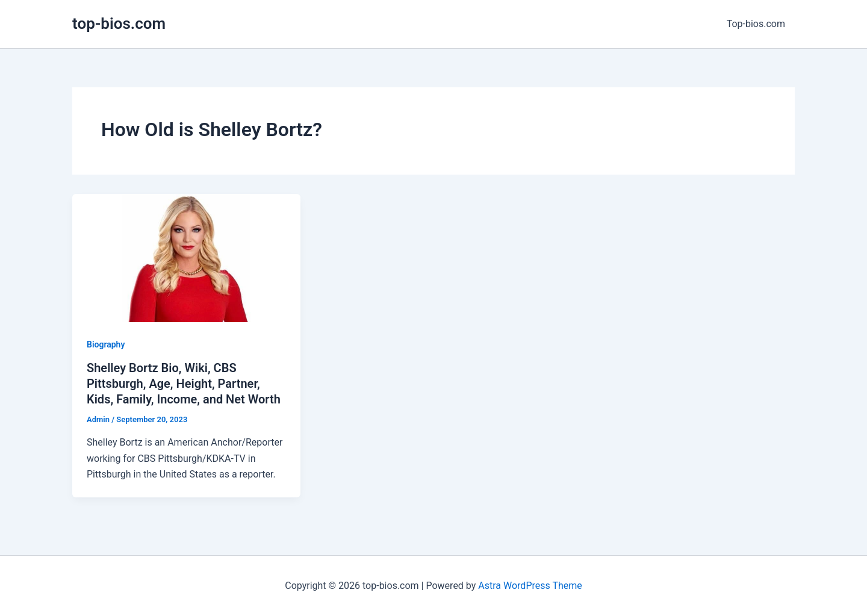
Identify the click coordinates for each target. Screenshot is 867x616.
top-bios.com (119, 23)
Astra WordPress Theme (530, 586)
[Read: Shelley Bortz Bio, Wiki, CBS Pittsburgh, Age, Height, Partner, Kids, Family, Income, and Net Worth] (186, 257)
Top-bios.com (756, 24)
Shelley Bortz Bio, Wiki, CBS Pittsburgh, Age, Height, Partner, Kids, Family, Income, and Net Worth (184, 384)
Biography (106, 344)
